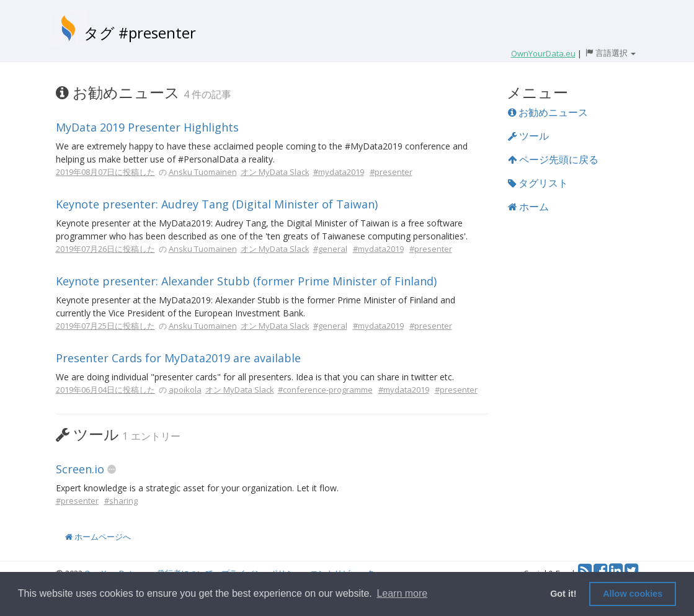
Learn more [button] (402, 593)
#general (330, 249)
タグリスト (538, 183)
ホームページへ (98, 537)
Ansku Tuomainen (203, 172)
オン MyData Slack (275, 172)
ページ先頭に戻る (553, 159)
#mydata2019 (339, 172)
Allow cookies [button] (633, 594)
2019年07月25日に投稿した (105, 326)
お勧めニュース (548, 112)
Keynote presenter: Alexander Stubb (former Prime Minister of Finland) (246, 281)
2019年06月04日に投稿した (105, 390)
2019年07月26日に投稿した (105, 249)
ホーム (528, 207)
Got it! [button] (563, 594)
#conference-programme (325, 390)
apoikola (185, 390)
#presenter (391, 172)
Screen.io (80, 469)
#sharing (121, 501)
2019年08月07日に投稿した (105, 172)
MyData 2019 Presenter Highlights (147, 127)
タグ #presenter (140, 33)
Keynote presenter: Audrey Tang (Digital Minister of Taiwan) (217, 204)
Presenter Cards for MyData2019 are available (178, 358)
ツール (528, 136)
